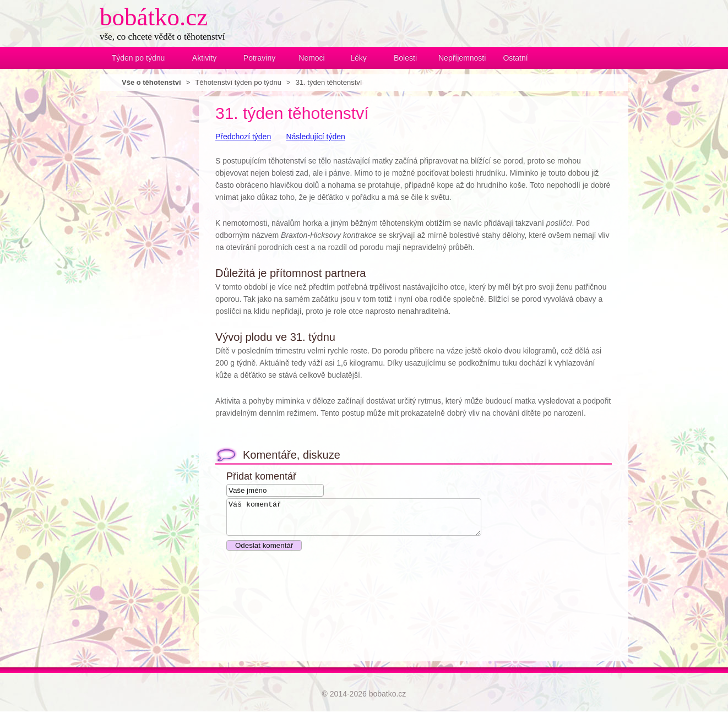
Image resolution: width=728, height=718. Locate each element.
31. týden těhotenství (329, 82)
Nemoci (311, 58)
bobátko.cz (154, 17)
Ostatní (515, 58)
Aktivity (204, 58)
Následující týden (315, 137)
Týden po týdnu (138, 58)
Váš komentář (369, 520)
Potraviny (259, 58)
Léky (358, 58)
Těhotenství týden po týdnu (238, 82)
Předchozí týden (243, 137)
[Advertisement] (144, 262)
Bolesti (405, 58)
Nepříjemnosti (460, 58)
